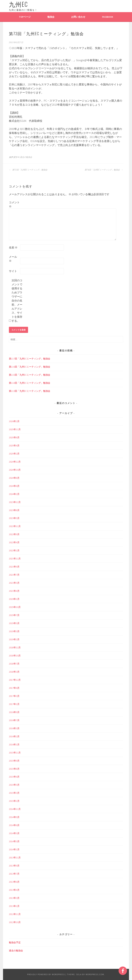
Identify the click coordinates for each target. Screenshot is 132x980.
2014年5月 (14, 833)
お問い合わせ (78, 17)
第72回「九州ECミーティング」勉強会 (28, 170)
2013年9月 (14, 866)
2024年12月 (15, 462)
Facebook (108, 17)
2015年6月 (14, 777)
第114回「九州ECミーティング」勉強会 (30, 383)
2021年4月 (14, 591)
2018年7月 (14, 664)
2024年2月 (14, 494)
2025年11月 (15, 429)
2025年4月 (14, 446)
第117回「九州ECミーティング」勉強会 (30, 359)
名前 (13, 247)
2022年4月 (14, 542)
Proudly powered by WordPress (46, 974)
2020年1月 (14, 599)
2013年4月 (14, 890)
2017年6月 (14, 688)
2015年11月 (15, 753)
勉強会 (51, 17)
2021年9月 (14, 567)
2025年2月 (14, 454)
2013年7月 (14, 874)
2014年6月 (14, 825)
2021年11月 (15, 559)
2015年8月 (14, 769)
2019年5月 (14, 623)
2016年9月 (14, 712)
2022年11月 (15, 526)
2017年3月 (14, 696)
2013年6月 (14, 882)
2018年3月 (14, 672)
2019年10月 (15, 607)
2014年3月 (14, 841)
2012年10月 (15, 922)
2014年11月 (15, 809)
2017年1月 (14, 704)
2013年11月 (15, 858)
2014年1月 (14, 849)
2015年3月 (14, 793)
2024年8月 (14, 478)
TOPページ (25, 17)
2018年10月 (15, 656)
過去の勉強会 (26, 157)
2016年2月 (14, 736)
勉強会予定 (15, 942)
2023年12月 (15, 502)
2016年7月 (14, 720)
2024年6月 (14, 486)
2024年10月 (15, 470)
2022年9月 (14, 534)
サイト (13, 271)
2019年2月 (14, 639)
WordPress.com (95, 974)
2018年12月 (15, 647)
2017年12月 (15, 680)
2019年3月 (14, 631)
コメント (14, 204)
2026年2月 (14, 421)
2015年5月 (14, 785)
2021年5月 (14, 583)
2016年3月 (14, 728)
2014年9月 (14, 817)
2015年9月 (14, 761)
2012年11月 (15, 914)
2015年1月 (14, 801)
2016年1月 (14, 745)
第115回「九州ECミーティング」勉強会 (30, 375)
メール (13, 259)
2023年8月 (14, 510)
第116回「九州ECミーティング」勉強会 (30, 367)
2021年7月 (14, 575)
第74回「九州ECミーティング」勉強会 (104, 170)
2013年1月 (14, 906)
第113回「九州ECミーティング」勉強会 (30, 391)
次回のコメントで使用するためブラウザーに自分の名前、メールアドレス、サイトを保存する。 (17, 301)
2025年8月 (14, 437)
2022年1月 (14, 550)
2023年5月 (14, 518)
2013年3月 (14, 898)
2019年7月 (14, 615)
